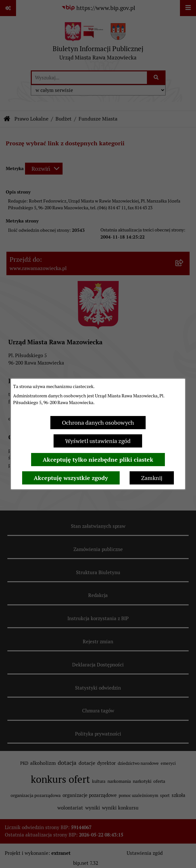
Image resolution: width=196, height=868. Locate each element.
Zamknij (152, 478)
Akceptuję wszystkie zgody (71, 478)
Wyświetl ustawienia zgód (98, 441)
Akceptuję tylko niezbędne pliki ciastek (98, 460)
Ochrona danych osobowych (98, 423)
